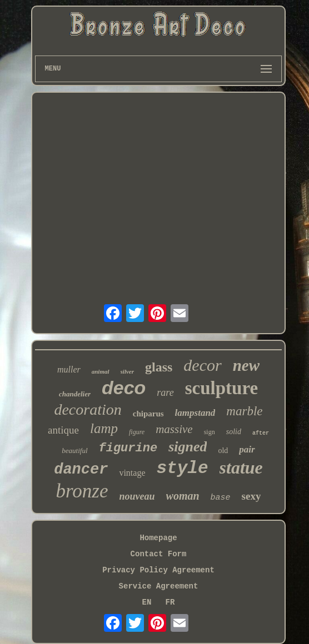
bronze (82, 491)
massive (174, 429)
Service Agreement (159, 586)
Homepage (158, 538)
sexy (251, 496)
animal (101, 371)
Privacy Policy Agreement (158, 570)
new (246, 365)
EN (147, 602)
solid (234, 432)
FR (170, 602)
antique (63, 430)
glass (159, 367)
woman (183, 496)
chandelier (75, 394)
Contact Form (159, 554)
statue (241, 467)
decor (202, 365)
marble (244, 411)
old (223, 451)
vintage (132, 473)
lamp (104, 428)
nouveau (137, 496)
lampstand (195, 413)
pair (247, 449)
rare (165, 393)
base (221, 498)
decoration (88, 409)
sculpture (221, 388)
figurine (128, 448)
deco (124, 388)
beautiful (74, 451)
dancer (81, 470)
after (261, 433)
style (183, 468)
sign (210, 432)
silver (127, 371)
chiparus (148, 414)
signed (188, 447)
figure (137, 432)
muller (69, 369)
